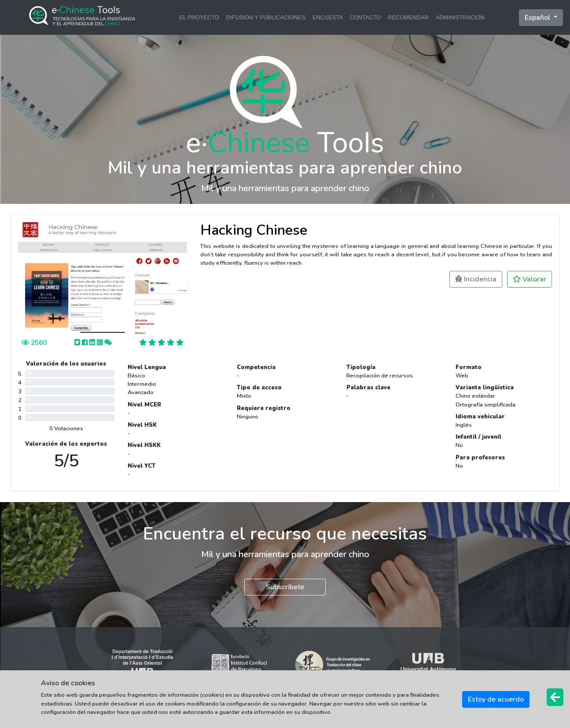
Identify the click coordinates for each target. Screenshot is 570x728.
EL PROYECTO (199, 17)
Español (538, 18)
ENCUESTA (328, 17)
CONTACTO (366, 17)
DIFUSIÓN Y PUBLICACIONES (266, 17)
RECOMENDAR (408, 17)
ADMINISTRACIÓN (460, 17)
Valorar (530, 279)
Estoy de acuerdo (496, 699)
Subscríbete (285, 587)
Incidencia (476, 279)
